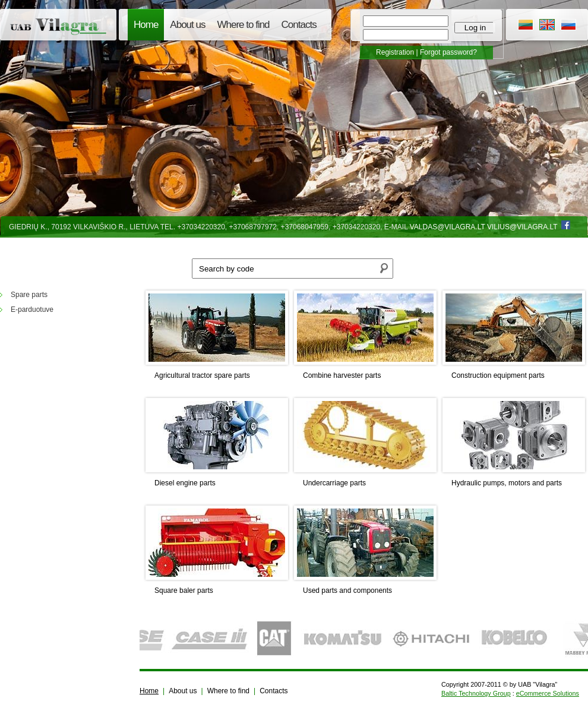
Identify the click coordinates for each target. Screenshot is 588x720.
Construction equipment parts (498, 375)
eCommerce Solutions (548, 693)
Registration (395, 52)
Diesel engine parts (185, 483)
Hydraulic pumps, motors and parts (507, 483)
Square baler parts (184, 590)
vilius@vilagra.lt (522, 227)
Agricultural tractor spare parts (202, 375)
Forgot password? (448, 52)
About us (187, 25)
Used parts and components (347, 590)
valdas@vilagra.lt (448, 227)
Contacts (299, 25)
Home (146, 25)
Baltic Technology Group (476, 693)
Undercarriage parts (334, 483)
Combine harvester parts (342, 375)
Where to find (243, 25)
